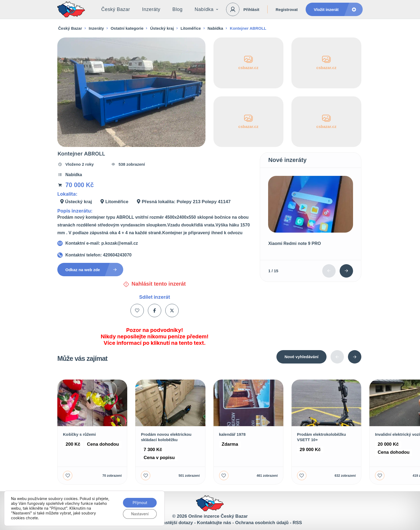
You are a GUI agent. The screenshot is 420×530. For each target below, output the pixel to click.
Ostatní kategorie (127, 28)
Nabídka (207, 9)
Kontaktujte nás (214, 523)
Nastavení (140, 514)
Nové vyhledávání (301, 357)
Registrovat (287, 10)
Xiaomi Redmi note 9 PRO (294, 243)
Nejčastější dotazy (173, 523)
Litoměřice (191, 28)
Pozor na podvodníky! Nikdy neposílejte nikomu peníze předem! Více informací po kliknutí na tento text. (155, 336)
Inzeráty (151, 9)
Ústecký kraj (162, 28)
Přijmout (140, 503)
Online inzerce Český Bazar (218, 516)
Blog (178, 9)
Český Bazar (116, 9)
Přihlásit (251, 10)
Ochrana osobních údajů (262, 523)
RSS (297, 523)
